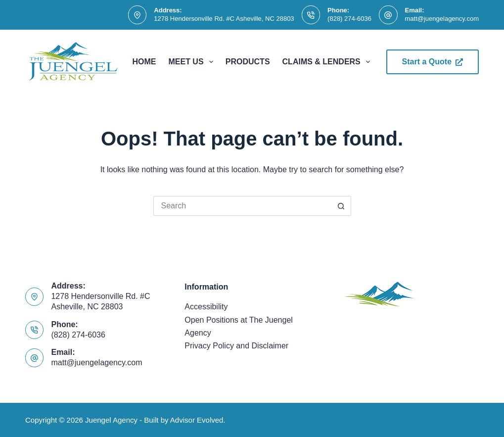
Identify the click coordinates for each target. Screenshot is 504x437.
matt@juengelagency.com (442, 19)
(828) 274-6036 (349, 19)
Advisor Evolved (197, 420)
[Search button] (341, 206)
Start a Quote (433, 62)
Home (144, 62)
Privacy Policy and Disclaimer (236, 346)
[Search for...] (242, 206)
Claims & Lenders (328, 62)
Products (248, 62)
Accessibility (206, 307)
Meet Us (192, 62)
